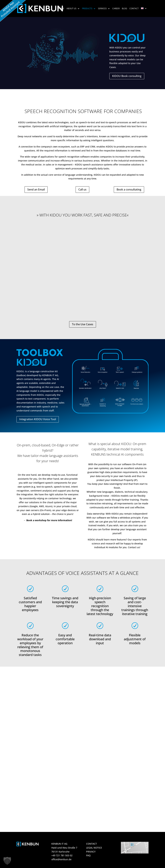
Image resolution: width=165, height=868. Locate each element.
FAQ (88, 855)
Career (116, 9)
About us (71, 9)
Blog (124, 9)
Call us (82, 189)
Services (102, 9)
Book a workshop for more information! (49, 520)
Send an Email (36, 189)
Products (87, 9)
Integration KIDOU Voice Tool (38, 419)
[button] (7, 861)
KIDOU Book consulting (127, 76)
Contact (134, 9)
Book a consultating (129, 189)
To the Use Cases (83, 324)
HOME (61, 9)
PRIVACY (91, 852)
